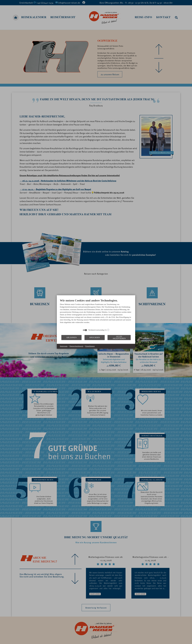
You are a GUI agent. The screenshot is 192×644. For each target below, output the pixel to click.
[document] (96, 313)
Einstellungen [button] (90, 346)
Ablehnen (71, 338)
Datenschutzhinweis (76, 346)
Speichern (95, 338)
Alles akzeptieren (119, 338)
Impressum (64, 346)
